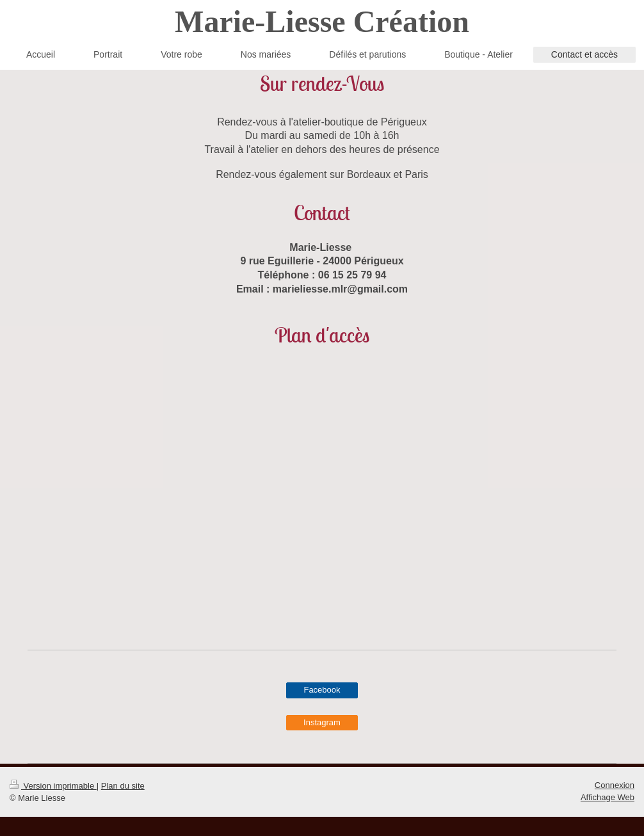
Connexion (615, 785)
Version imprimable (53, 786)
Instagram (322, 722)
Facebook (322, 690)
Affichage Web (608, 797)
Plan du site (123, 786)
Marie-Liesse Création (322, 21)
